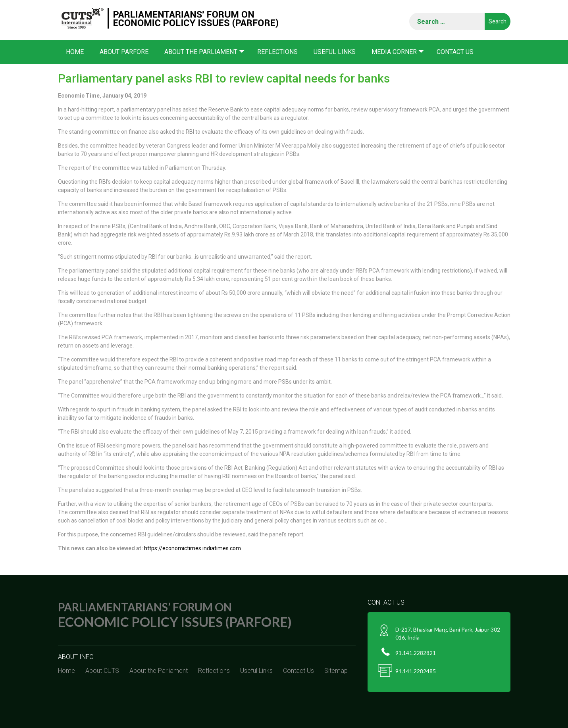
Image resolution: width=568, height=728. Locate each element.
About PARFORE (124, 52)
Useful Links (335, 52)
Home (75, 52)
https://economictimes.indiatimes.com (193, 548)
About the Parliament (201, 52)
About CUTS (102, 671)
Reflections (277, 52)
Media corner (394, 52)
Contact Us (455, 52)
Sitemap (336, 671)
